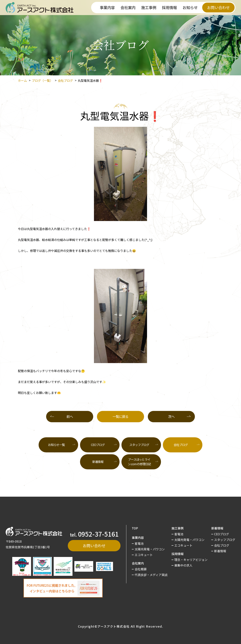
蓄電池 (139, 543)
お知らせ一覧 (56, 445)
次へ (171, 416)
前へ (70, 416)
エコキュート (144, 555)
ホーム (22, 80)
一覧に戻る (120, 416)
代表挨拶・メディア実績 (151, 575)
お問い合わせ (218, 7)
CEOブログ (98, 445)
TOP (135, 528)
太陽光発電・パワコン (150, 549)
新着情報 (98, 462)
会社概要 (141, 569)
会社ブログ (65, 80)
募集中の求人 (183, 565)
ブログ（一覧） (42, 80)
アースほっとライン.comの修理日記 (139, 462)
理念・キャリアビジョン (191, 560)
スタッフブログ (139, 445)
